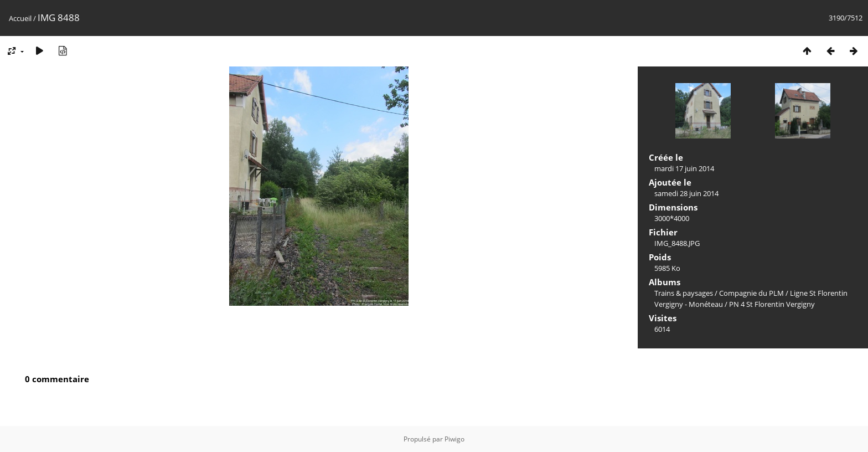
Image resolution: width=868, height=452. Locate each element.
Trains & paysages (684, 293)
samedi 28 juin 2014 (686, 193)
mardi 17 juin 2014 (684, 168)
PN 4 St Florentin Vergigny (772, 304)
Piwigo (454, 439)
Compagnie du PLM (751, 293)
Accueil (20, 18)
